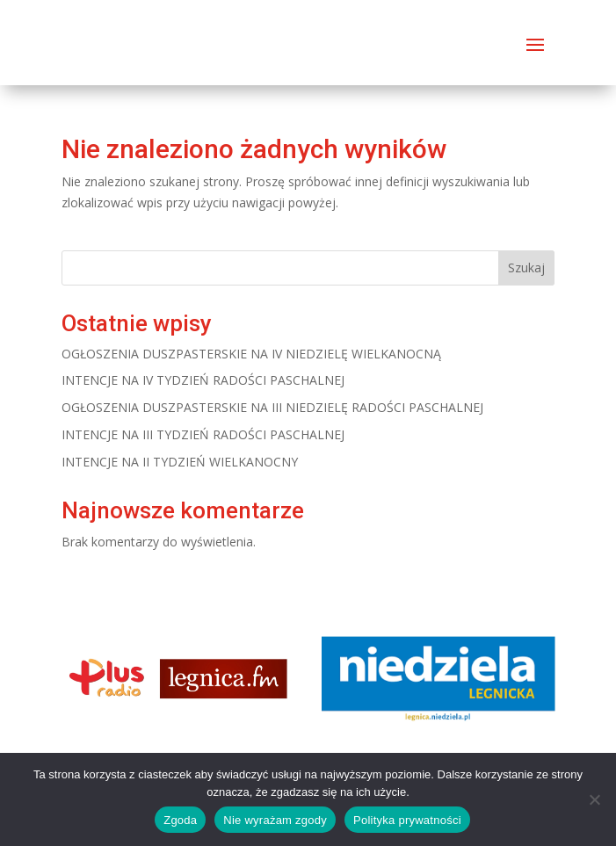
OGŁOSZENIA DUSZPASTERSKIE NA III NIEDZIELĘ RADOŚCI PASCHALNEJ (272, 407)
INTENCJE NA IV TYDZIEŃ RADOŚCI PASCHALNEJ (203, 380)
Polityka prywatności (407, 820)
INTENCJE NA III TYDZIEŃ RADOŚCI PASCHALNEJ (203, 434)
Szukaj (526, 268)
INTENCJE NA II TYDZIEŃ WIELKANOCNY (180, 462)
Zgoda (180, 820)
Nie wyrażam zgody (275, 820)
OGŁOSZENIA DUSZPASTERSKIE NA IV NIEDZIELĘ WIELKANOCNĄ (251, 354)
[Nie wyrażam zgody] (594, 799)
